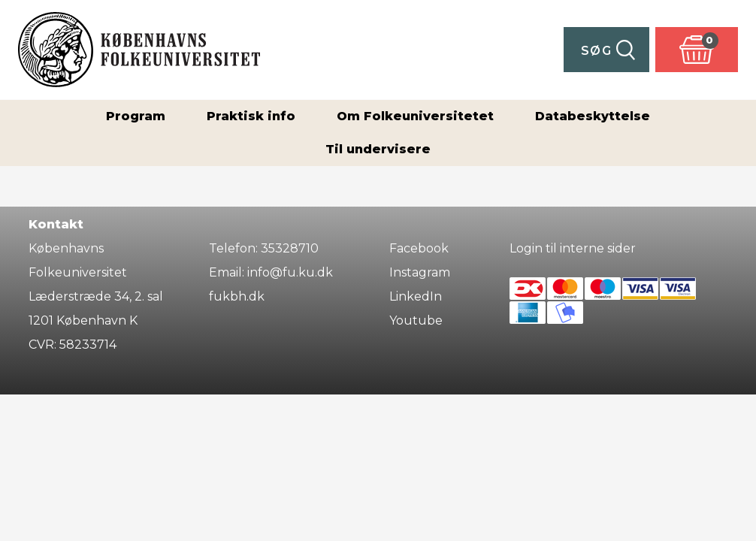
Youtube (416, 320)
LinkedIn (416, 296)
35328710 (290, 248)
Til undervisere (378, 149)
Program (136, 116)
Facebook (419, 248)
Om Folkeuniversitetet (415, 116)
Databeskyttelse (593, 116)
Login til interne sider (573, 248)
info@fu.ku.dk (290, 272)
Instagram (420, 272)
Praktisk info (251, 116)
